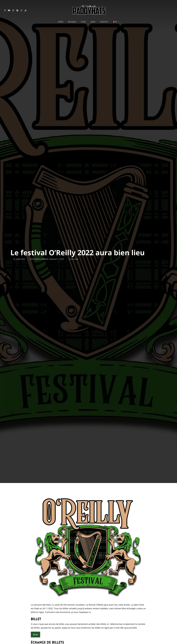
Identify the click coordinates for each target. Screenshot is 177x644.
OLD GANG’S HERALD (39, 259)
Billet (35, 635)
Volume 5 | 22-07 (57, 259)
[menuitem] (116, 22)
